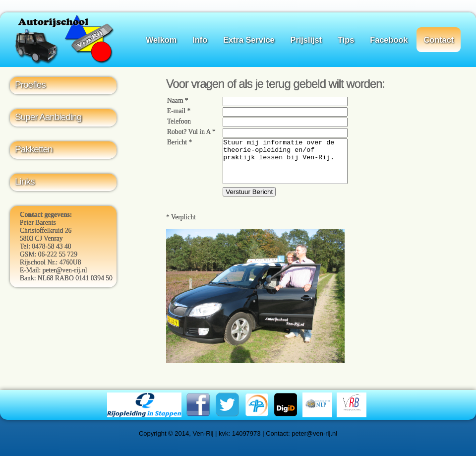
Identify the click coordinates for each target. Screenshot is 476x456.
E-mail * (179, 111)
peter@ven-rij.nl (65, 270)
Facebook (389, 40)
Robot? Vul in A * (191, 132)
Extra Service (249, 40)
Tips (346, 40)
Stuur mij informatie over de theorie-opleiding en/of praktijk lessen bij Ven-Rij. (285, 166)
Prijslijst (306, 40)
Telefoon (179, 121)
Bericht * (179, 142)
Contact (439, 40)
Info (200, 40)
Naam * (178, 100)
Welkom (161, 40)
